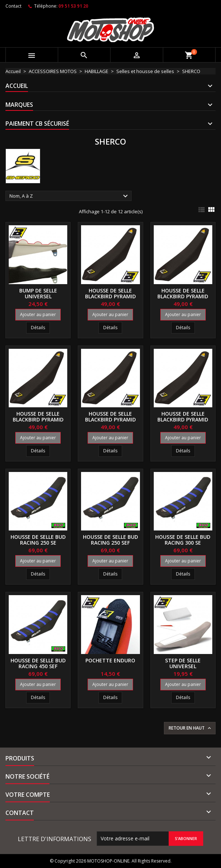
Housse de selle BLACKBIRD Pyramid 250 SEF (183, 296)
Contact (13, 6)
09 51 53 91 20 (73, 6)
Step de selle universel (183, 663)
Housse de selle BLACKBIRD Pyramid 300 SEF (110, 419)
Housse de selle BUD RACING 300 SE (183, 540)
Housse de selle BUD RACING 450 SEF (38, 663)
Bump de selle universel (38, 293)
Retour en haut (190, 728)
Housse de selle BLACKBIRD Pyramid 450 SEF (183, 419)
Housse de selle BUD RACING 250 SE (38, 540)
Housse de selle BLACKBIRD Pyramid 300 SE (38, 419)
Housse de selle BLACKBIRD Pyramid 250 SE (110, 296)
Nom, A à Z (70, 196)
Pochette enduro (110, 660)
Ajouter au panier (38, 314)
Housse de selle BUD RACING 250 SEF (110, 540)
